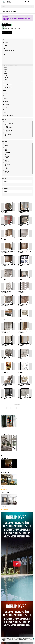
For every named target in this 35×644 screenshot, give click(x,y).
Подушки (6, 80)
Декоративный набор (9, 51)
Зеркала (6, 61)
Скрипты (5, 113)
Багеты (6, 63)
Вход (26, 2)
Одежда (6, 77)
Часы (5, 71)
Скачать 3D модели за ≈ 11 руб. (9, 11)
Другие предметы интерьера (11, 65)
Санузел (5, 93)
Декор (5, 48)
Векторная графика (8, 115)
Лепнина (6, 57)
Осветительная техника (9, 82)
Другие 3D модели (8, 85)
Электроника (6, 96)
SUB (19, 28)
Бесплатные (13, 28)
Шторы (5, 67)
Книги (5, 73)
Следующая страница (17, 404)
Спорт (5, 110)
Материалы (6, 104)
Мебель (5, 45)
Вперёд (25, 408)
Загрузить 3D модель (7, 33)
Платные (7, 28)
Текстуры (5, 107)
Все (3, 28)
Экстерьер (6, 99)
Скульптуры (7, 59)
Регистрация (31, 2)
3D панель (6, 55)
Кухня (5, 90)
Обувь (5, 75)
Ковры (5, 69)
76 (22, 408)
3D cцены (5, 43)
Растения (5, 101)
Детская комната (7, 88)
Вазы (5, 53)
